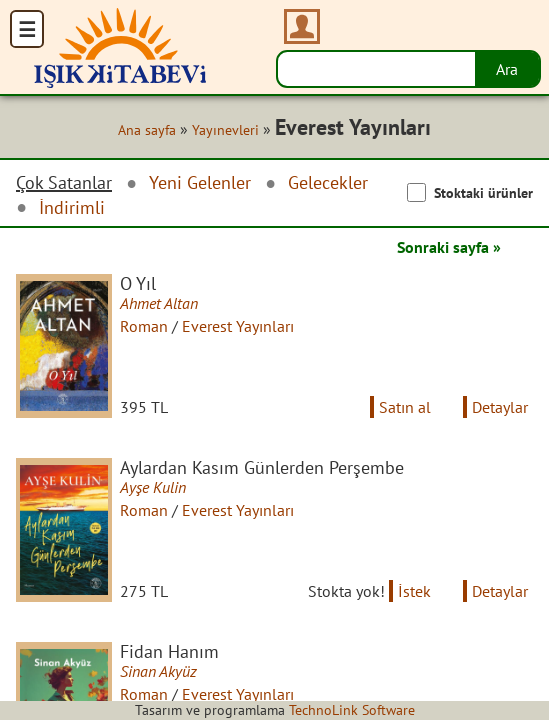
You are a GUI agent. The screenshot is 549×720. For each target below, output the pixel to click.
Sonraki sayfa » (449, 247)
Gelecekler (328, 182)
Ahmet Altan (159, 303)
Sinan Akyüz (158, 671)
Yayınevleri (225, 130)
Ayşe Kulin (153, 487)
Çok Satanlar (64, 183)
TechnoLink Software (352, 710)
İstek (414, 591)
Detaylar (500, 407)
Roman (144, 326)
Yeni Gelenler (200, 182)
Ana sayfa (147, 130)
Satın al (405, 407)
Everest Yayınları (238, 326)
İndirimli (72, 207)
